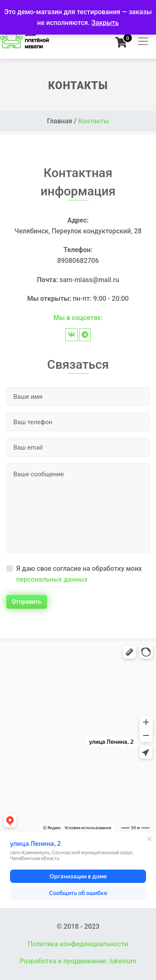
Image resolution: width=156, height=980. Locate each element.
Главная (60, 121)
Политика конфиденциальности (78, 944)
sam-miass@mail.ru (89, 280)
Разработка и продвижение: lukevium (78, 961)
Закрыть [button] (105, 23)
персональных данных (52, 579)
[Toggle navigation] (141, 41)
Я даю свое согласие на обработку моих (79, 574)
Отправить (27, 602)
